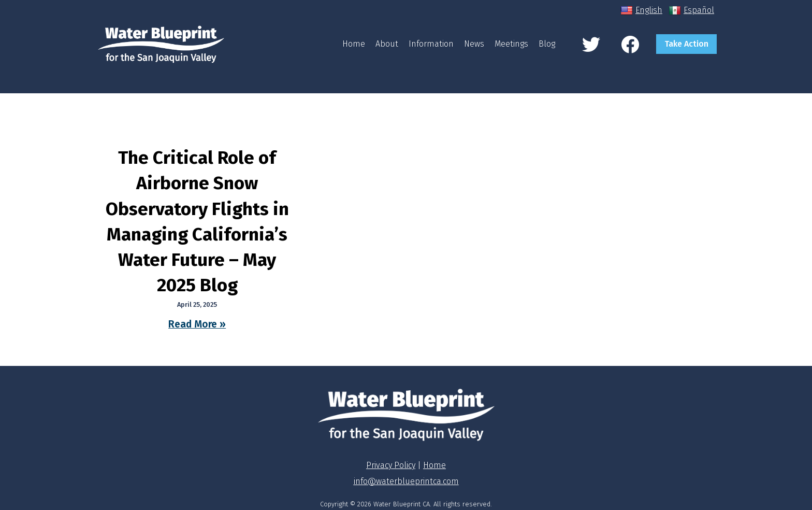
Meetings (511, 44)
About (387, 44)
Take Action (686, 44)
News (474, 44)
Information (431, 44)
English (641, 10)
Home (354, 44)
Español (691, 10)
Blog (547, 44)
